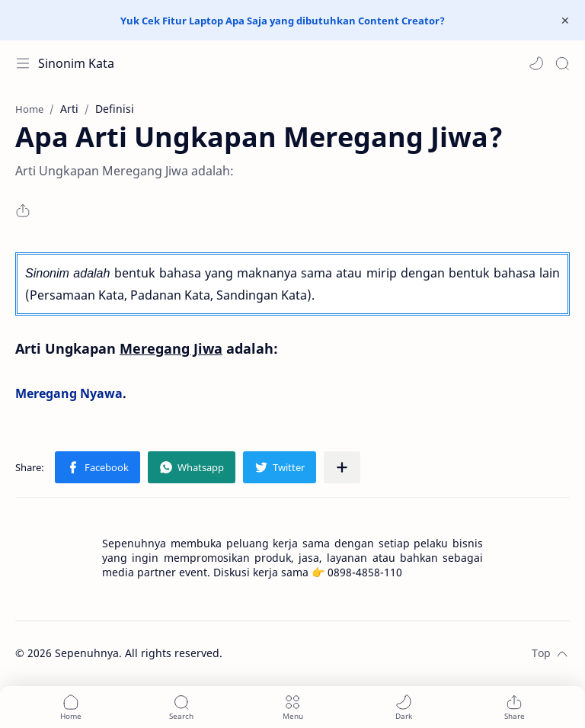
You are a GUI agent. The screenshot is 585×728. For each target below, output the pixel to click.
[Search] (562, 63)
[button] (536, 63)
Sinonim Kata (76, 63)
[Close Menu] (565, 21)
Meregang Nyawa (69, 393)
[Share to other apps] (342, 467)
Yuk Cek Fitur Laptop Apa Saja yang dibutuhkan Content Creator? (283, 21)
